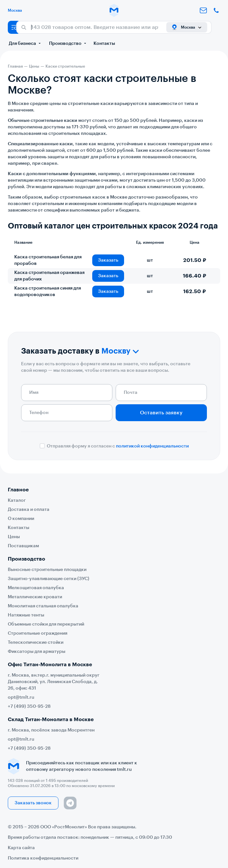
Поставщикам (23, 546)
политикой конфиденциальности (152, 446)
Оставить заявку (161, 413)
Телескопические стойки (36, 642)
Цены (14, 537)
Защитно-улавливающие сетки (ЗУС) (49, 579)
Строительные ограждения (38, 633)
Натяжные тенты (26, 615)
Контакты (104, 44)
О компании (21, 519)
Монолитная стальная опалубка (43, 606)
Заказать (108, 260)
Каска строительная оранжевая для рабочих (49, 276)
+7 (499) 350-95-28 (29, 706)
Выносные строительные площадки (47, 570)
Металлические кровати (35, 597)
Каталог (17, 500)
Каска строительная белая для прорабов (48, 260)
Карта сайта (21, 848)
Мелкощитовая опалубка (36, 588)
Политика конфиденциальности (43, 858)
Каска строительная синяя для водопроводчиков (48, 291)
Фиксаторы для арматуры (37, 652)
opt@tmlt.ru (21, 697)
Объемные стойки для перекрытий (46, 624)
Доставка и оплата (29, 510)
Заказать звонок (33, 803)
